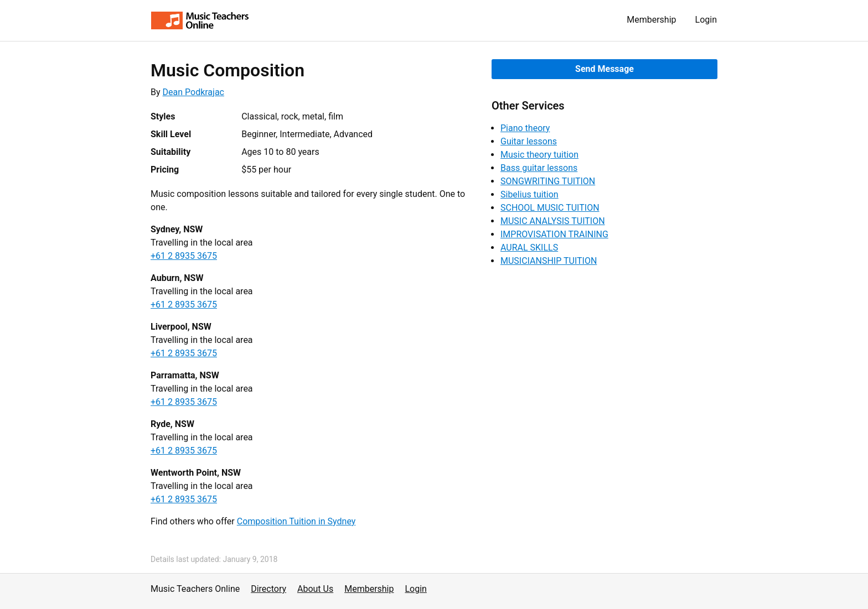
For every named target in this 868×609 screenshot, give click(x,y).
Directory (268, 589)
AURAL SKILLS (529, 248)
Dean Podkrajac (193, 92)
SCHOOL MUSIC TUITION (550, 208)
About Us (315, 589)
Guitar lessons (529, 141)
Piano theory (525, 128)
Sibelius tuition (529, 194)
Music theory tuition (539, 155)
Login (706, 20)
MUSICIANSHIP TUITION (549, 261)
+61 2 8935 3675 (184, 256)
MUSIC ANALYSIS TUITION (553, 221)
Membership (651, 20)
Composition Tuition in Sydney (296, 521)
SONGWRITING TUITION (548, 181)
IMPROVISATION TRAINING (554, 234)
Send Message (604, 69)
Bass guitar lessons (539, 168)
